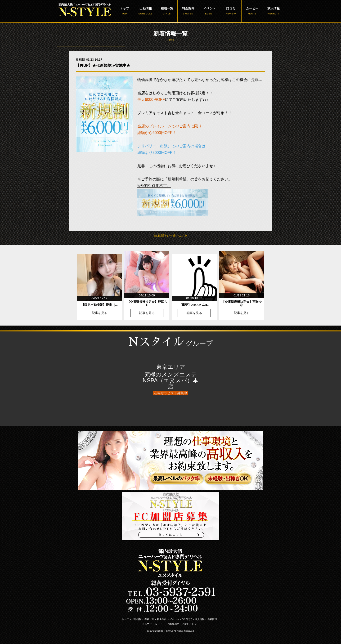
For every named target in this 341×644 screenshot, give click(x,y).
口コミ (231, 11)
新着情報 (212, 619)
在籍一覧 (167, 11)
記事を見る (100, 313)
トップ (124, 11)
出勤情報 (146, 11)
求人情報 (273, 11)
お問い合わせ (189, 624)
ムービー (252, 11)
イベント (209, 11)
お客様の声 (173, 624)
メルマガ (147, 624)
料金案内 (188, 11)
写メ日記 (187, 619)
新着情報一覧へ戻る (170, 235)
